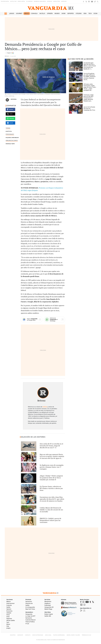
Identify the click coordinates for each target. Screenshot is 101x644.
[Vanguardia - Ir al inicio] (51, 8)
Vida (85, 13)
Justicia (9, 131)
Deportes (71, 13)
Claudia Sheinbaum (13, 138)
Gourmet (19, 13)
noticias (45, 407)
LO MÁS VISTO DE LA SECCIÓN (81, 59)
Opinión (50, 13)
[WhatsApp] (54, 320)
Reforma (14, 99)
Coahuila (34, 13)
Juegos (12, 13)
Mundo (57, 13)
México (27, 13)
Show (63, 13)
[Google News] (32, 320)
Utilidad (79, 13)
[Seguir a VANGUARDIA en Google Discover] (10, 53)
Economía (97, 13)
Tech (90, 13)
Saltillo (42, 13)
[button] (6, 14)
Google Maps (11, 144)
